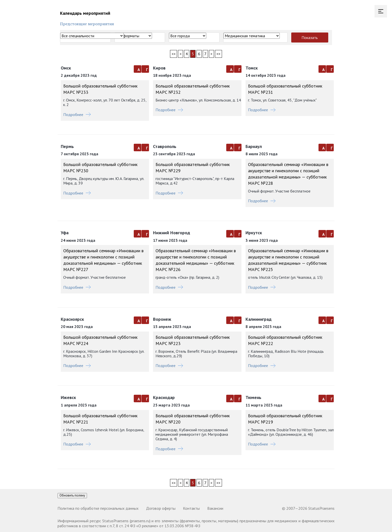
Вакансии (215, 508)
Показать (310, 37)
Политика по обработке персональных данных (98, 508)
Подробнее (77, 114)
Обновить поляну (72, 495)
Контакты (191, 508)
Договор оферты (161, 508)
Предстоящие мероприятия (87, 24)
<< (173, 54)
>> (218, 54)
